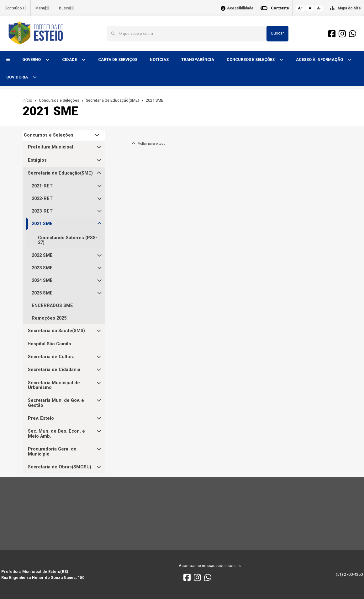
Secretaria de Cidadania (54, 370)
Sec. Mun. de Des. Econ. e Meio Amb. (56, 434)
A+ (300, 8)
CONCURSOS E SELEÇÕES (251, 59)
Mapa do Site (349, 8)
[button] (8, 60)
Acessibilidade (240, 8)
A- (319, 8)
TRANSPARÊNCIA (198, 59)
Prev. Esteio (41, 418)
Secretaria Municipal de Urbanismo (54, 385)
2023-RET (42, 211)
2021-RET (42, 186)
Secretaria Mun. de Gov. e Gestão (56, 403)
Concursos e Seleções (59, 100)
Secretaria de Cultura (51, 357)
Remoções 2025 (49, 318)
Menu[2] (42, 8)
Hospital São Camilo (49, 344)
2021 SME (155, 100)
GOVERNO (32, 59)
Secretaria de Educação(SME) (113, 100)
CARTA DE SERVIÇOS (118, 59)
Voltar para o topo (148, 144)
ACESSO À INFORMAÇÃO (320, 59)
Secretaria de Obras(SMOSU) (60, 467)
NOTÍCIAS (159, 59)
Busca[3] (67, 8)
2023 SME (42, 268)
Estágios (37, 160)
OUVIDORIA (18, 77)
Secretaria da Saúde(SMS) (56, 331)
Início (27, 100)
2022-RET (42, 199)
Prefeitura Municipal (50, 147)
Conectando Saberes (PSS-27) (68, 240)
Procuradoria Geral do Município (52, 452)
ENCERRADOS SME (52, 306)
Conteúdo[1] (15, 8)
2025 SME (42, 293)
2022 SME (42, 255)
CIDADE (70, 59)
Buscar (277, 33)
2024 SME (42, 281)
